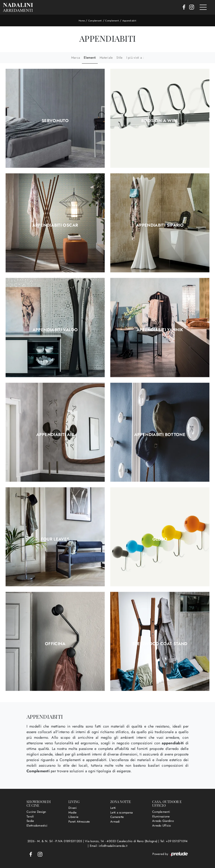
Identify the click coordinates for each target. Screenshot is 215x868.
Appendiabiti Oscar (55, 225)
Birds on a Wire (160, 121)
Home (82, 21)
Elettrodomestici (37, 825)
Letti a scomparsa (121, 812)
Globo (160, 539)
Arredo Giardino (163, 821)
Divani (73, 808)
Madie (72, 812)
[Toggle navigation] (203, 7)
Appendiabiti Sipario (160, 225)
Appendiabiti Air (55, 435)
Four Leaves (55, 539)
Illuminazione (161, 816)
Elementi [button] (90, 58)
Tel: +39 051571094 (174, 841)
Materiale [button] (106, 58)
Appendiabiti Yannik (160, 330)
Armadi (115, 822)
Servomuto (55, 121)
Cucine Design (36, 812)
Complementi (95, 21)
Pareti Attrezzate (79, 822)
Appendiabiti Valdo (55, 330)
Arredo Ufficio (162, 825)
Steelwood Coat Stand (160, 644)
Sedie (30, 821)
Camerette (117, 817)
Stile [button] (119, 58)
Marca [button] (76, 58)
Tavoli (30, 816)
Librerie (73, 817)
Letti (113, 808)
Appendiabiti (129, 21)
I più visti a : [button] (135, 58)
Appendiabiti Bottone (160, 435)
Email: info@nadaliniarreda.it (109, 846)
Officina (55, 644)
